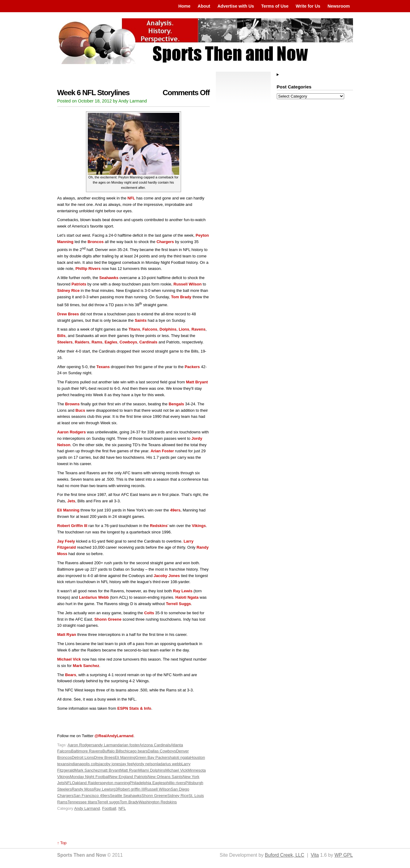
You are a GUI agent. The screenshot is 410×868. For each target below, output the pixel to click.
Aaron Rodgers (81, 745)
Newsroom (339, 6)
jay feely (128, 764)
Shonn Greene (154, 796)
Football (109, 808)
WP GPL (344, 855)
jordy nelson (146, 764)
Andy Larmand (87, 808)
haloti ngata (180, 757)
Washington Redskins (158, 802)
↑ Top (62, 843)
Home (184, 6)
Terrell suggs (109, 802)
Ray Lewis (103, 789)
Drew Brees (104, 757)
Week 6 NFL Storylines (93, 93)
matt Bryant (110, 770)
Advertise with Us (236, 6)
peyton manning (116, 783)
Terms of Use (275, 6)
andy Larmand (107, 745)
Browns (73, 404)
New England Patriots (128, 777)
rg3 (115, 789)
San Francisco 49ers (92, 796)
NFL (68, 783)
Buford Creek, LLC (285, 855)
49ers (175, 510)
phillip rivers (175, 783)
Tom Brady (129, 802)
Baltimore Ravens (87, 751)
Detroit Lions (83, 757)
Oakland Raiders (87, 783)
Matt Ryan (129, 770)
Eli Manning (125, 757)
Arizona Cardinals (155, 745)
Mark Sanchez (87, 770)
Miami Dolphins (152, 770)
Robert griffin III (131, 789)
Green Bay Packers (153, 757)
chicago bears (135, 751)
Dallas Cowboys (162, 751)
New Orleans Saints (165, 777)
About (204, 6)
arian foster (129, 745)
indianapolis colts (84, 764)
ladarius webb (169, 764)
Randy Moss (83, 789)
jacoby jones (110, 764)
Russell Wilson (158, 789)
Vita (315, 855)
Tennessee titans (82, 802)
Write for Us (308, 6)
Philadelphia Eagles (147, 783)
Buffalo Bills (113, 751)
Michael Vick (176, 770)
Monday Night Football (90, 777)
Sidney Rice (178, 796)
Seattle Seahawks (126, 796)
